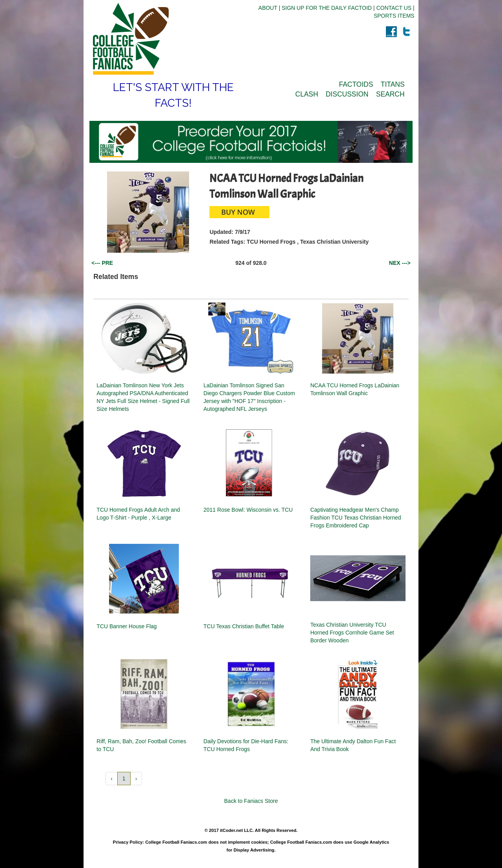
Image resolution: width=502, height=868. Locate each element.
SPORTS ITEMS (394, 16)
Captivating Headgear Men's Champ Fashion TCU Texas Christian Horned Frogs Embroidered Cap (356, 518)
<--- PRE (102, 263)
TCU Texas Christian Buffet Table (244, 626)
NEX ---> (400, 263)
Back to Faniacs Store (251, 801)
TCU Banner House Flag (126, 626)
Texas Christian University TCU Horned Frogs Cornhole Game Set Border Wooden (352, 633)
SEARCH (390, 94)
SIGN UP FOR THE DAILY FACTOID (327, 8)
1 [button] (124, 779)
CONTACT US (394, 8)
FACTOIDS (356, 84)
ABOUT (268, 8)
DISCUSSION (347, 94)
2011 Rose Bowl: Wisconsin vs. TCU (248, 510)
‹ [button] (112, 779)
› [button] (136, 779)
